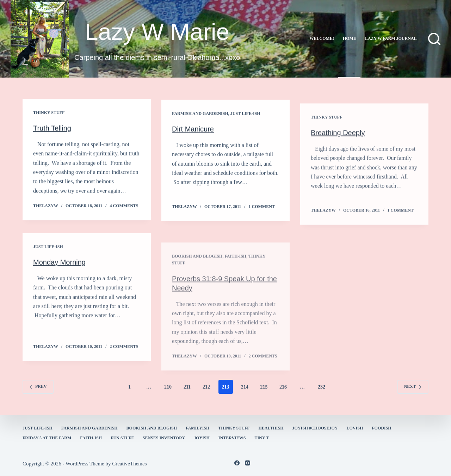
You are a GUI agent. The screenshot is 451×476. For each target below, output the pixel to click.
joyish (202, 438)
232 (322, 387)
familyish (197, 428)
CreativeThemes (129, 464)
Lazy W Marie (157, 32)
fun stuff (122, 438)
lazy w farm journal (391, 38)
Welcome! (322, 38)
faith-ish (91, 438)
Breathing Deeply (338, 145)
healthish (271, 428)
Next (413, 386)
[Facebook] (237, 463)
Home (350, 38)
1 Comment (262, 209)
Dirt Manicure (193, 131)
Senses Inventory (164, 438)
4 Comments (124, 206)
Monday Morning (59, 268)
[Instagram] (248, 463)
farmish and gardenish (200, 116)
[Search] (434, 39)
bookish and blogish (152, 428)
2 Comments (124, 353)
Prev (38, 386)
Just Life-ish (245, 116)
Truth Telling (52, 129)
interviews (232, 438)
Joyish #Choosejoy (315, 428)
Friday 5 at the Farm (47, 438)
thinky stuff (49, 113)
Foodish (381, 428)
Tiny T (261, 438)
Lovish (355, 428)
